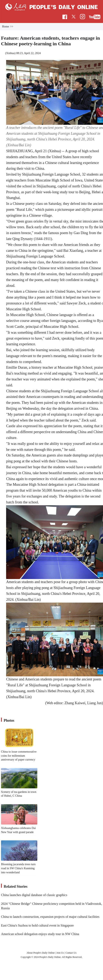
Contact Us (71, 953)
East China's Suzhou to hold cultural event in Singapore (37, 925)
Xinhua (10, 53)
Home (6, 27)
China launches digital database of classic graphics (34, 895)
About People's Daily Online (41, 953)
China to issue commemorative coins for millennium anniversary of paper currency (19, 756)
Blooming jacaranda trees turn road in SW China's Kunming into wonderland (18, 868)
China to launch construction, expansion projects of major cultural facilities (50, 917)
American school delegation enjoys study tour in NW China (40, 934)
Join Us (60, 953)
